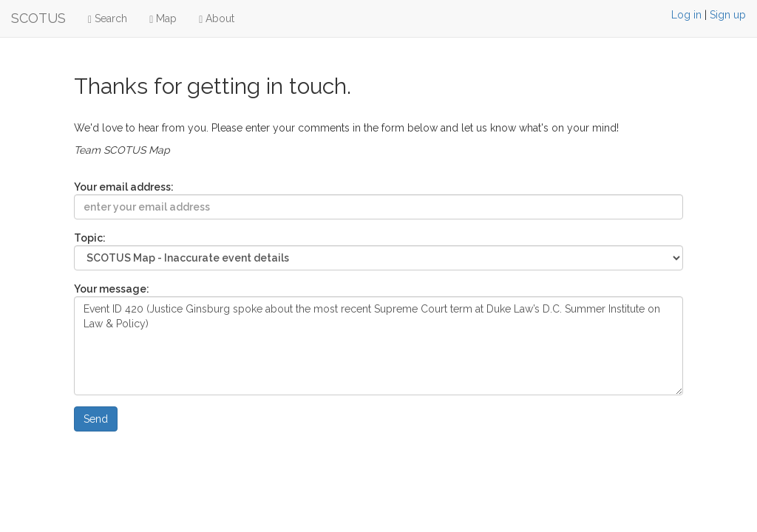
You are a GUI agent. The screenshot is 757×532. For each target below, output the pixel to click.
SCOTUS (38, 18)
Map (163, 19)
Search (108, 19)
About (217, 19)
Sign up (728, 15)
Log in (686, 15)
